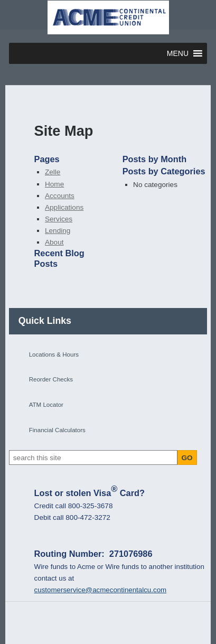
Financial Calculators (57, 430)
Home (54, 184)
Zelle (53, 172)
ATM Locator (46, 405)
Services (59, 219)
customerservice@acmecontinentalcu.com (101, 590)
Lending (58, 231)
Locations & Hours (54, 354)
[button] (178, 53)
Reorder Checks (51, 379)
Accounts (60, 196)
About (54, 242)
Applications (64, 207)
